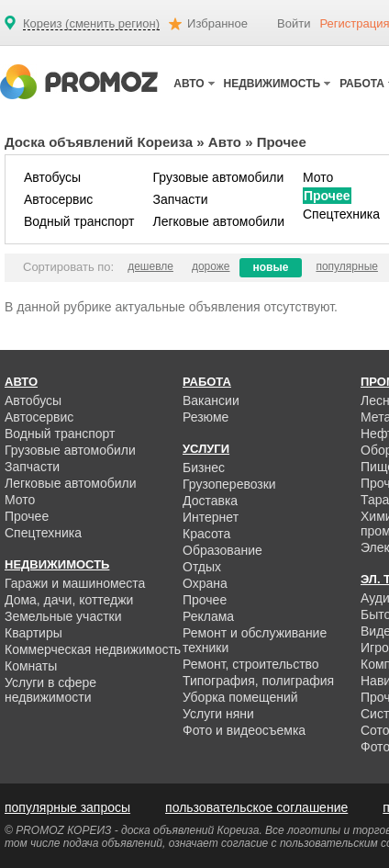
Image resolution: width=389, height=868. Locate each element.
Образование (222, 550)
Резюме (206, 417)
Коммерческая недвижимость (93, 649)
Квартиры (33, 633)
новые (271, 267)
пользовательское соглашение (256, 807)
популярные (347, 266)
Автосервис (58, 199)
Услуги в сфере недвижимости (50, 690)
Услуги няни (218, 714)
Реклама (208, 616)
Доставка (210, 501)
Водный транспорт (79, 221)
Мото (318, 177)
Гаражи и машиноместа (75, 583)
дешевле (150, 266)
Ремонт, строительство (251, 664)
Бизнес (204, 468)
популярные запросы (67, 807)
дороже (211, 266)
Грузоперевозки (229, 484)
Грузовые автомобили (218, 177)
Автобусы (52, 177)
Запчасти (180, 199)
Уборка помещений (240, 697)
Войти (294, 23)
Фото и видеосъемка (244, 730)
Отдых (202, 567)
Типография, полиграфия (258, 681)
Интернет (211, 517)
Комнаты (31, 666)
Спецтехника (341, 214)
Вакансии (211, 400)
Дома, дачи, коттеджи (69, 600)
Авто (225, 142)
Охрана (205, 583)
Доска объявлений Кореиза (99, 142)
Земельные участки (63, 616)
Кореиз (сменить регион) (91, 24)
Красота (206, 534)
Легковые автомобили (218, 221)
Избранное (217, 23)
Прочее (327, 196)
